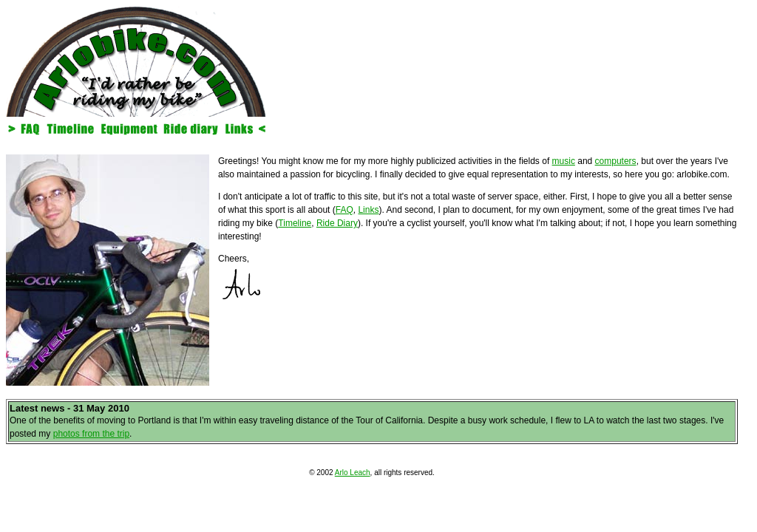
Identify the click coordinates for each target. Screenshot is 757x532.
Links (368, 210)
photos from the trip (91, 434)
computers (616, 161)
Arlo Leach (353, 473)
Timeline (295, 223)
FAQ (344, 210)
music (564, 161)
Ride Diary (337, 223)
